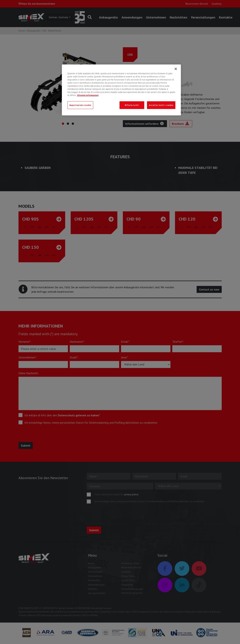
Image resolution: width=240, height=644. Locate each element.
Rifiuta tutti (132, 105)
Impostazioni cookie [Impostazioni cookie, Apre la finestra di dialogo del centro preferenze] (80, 105)
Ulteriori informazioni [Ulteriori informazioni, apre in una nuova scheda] (88, 95)
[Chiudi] (176, 69)
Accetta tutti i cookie (161, 105)
